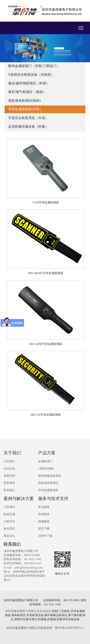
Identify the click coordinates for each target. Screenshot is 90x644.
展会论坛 (9, 536)
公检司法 (9, 521)
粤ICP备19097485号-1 (69, 628)
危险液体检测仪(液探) (24, 101)
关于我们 (12, 453)
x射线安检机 (46, 469)
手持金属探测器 (48, 490)
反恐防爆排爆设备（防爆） (28, 127)
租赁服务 (44, 514)
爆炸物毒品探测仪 (50, 476)
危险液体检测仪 (48, 483)
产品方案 (47, 453)
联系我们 (9, 490)
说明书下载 (45, 536)
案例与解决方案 (19, 499)
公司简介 (9, 461)
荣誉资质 (9, 483)
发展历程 (9, 476)
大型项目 (9, 507)
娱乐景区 (9, 529)
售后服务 (44, 507)
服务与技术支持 (53, 499)
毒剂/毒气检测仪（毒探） (27, 92)
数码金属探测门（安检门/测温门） (34, 66)
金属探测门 (45, 461)
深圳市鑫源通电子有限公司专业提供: (28, 611)
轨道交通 (9, 514)
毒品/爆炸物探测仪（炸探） (29, 83)
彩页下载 (44, 529)
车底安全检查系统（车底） (28, 118)
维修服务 (44, 521)
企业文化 (9, 469)
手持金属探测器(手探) (24, 109)
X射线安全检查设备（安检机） (31, 75)
